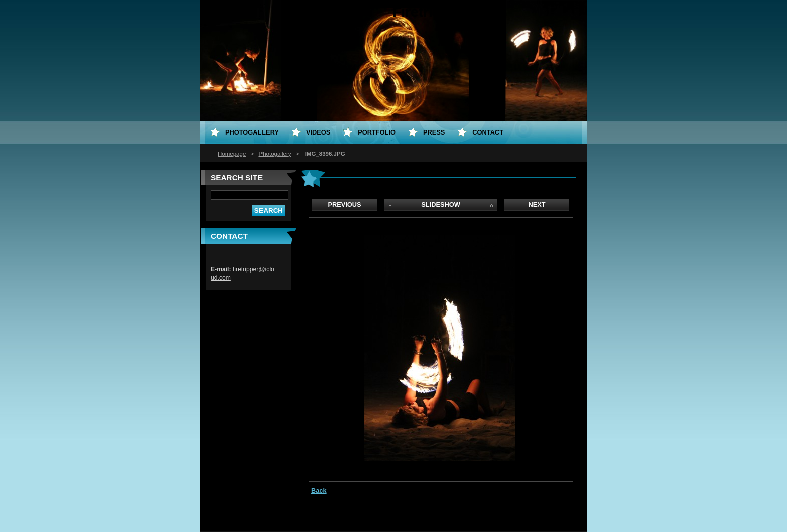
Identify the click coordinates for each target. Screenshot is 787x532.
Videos (318, 132)
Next (537, 205)
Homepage (232, 154)
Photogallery (275, 154)
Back (319, 491)
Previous (344, 205)
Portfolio (377, 132)
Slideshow (441, 205)
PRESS (434, 132)
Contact (488, 132)
